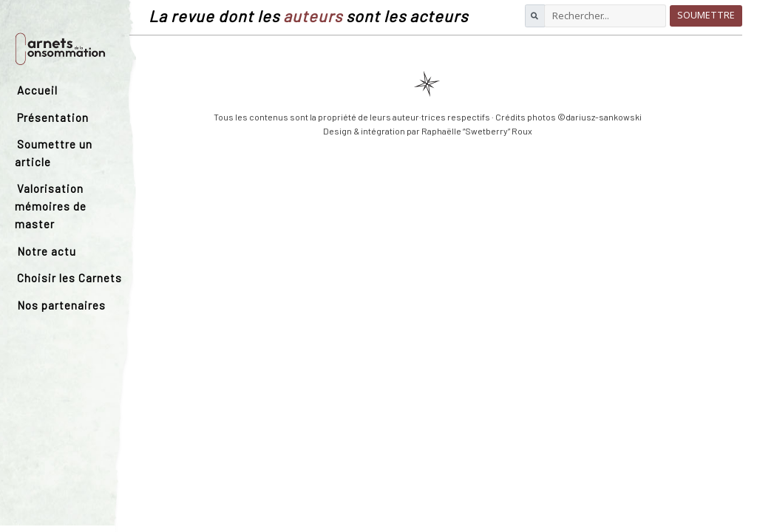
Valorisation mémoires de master (51, 206)
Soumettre (706, 15)
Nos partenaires (61, 305)
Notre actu (47, 251)
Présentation (53, 117)
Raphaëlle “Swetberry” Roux (477, 131)
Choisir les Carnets (69, 278)
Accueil (37, 90)
